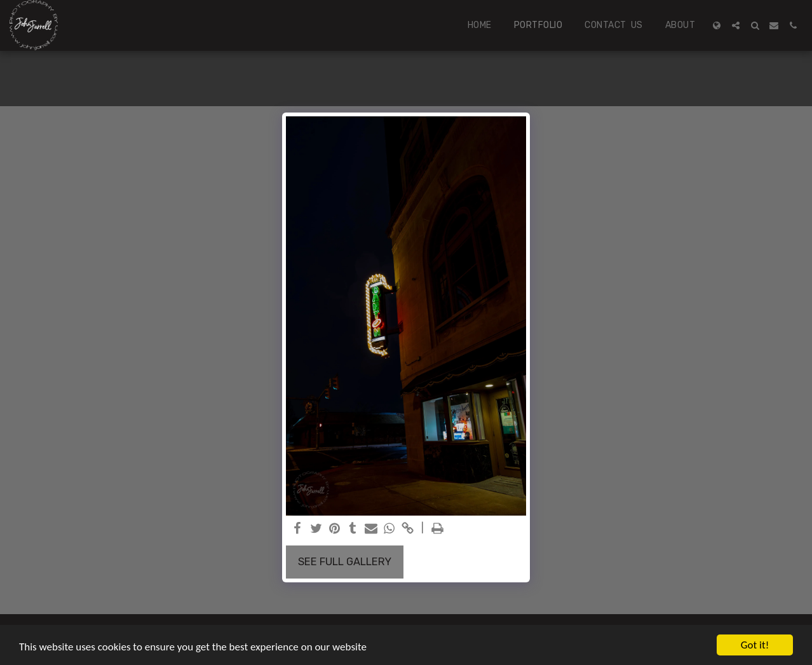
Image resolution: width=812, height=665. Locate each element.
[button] (736, 25)
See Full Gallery (345, 562)
